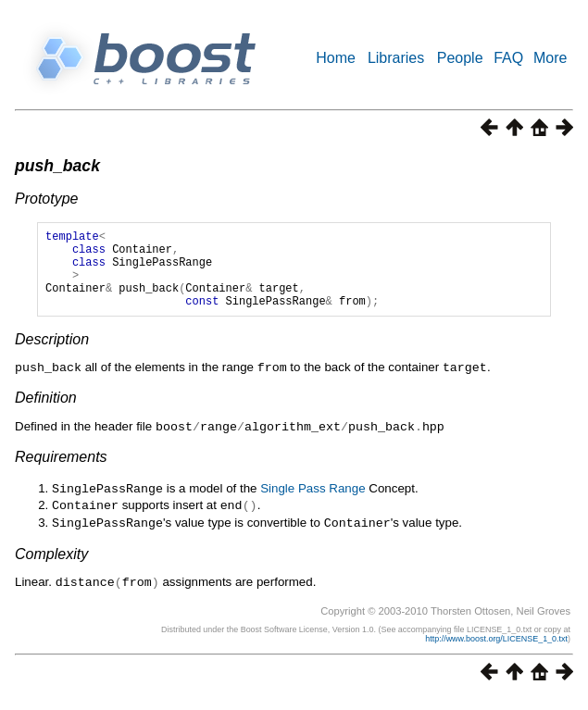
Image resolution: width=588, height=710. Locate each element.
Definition (46, 413)
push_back (57, 166)
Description (52, 356)
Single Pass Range (313, 503)
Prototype (46, 199)
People (460, 58)
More (550, 58)
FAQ (508, 58)
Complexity (51, 566)
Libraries (396, 58)
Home (336, 58)
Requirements (61, 472)
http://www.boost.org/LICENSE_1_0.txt (496, 650)
